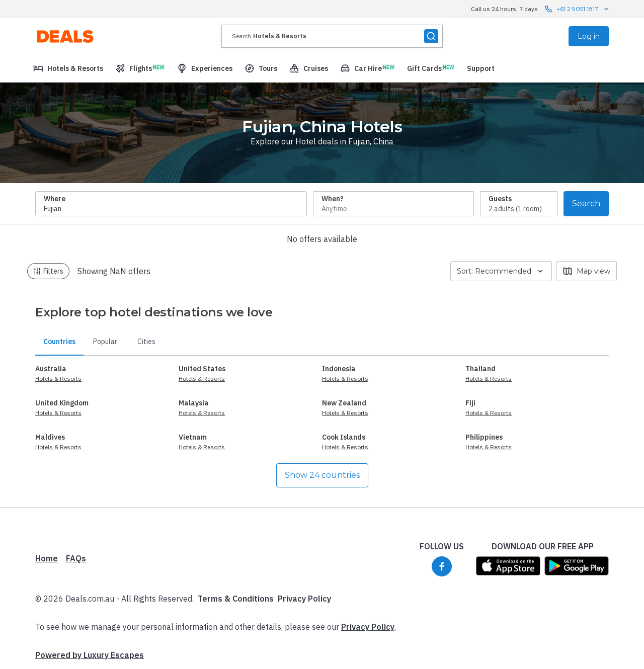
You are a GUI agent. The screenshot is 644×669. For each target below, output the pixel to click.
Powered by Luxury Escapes (90, 655)
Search (586, 203)
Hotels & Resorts (58, 379)
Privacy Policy (304, 599)
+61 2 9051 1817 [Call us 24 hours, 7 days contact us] (577, 9)
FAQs (76, 558)
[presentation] (332, 36)
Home (47, 558)
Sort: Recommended (501, 271)
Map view (586, 271)
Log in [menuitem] (589, 36)
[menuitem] (68, 68)
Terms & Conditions (236, 599)
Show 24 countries (322, 475)
